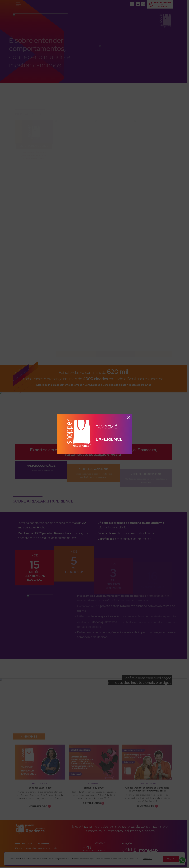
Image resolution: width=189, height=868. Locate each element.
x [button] (129, 417)
